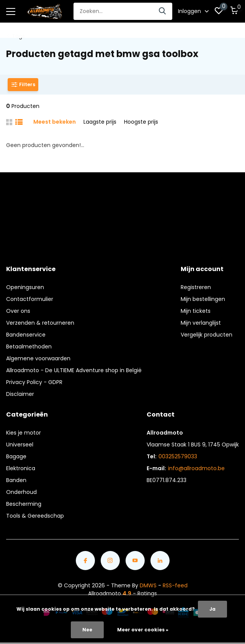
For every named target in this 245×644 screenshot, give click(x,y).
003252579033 (178, 456)
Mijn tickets (196, 311)
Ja (212, 609)
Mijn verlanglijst (201, 323)
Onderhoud (21, 492)
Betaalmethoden (29, 347)
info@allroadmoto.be (196, 468)
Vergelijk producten (207, 335)
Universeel (20, 445)
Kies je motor (24, 433)
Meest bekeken (55, 122)
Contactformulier (30, 299)
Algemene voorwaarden (38, 358)
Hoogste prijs (141, 122)
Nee (87, 630)
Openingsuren (25, 287)
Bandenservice (26, 335)
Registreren (196, 287)
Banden (16, 480)
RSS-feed (175, 585)
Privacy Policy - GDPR (34, 382)
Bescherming (24, 504)
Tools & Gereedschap (35, 516)
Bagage (16, 456)
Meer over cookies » (143, 630)
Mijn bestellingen (203, 299)
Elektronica (21, 468)
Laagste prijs (100, 122)
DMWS (148, 585)
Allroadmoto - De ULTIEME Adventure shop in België (74, 370)
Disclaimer (20, 394)
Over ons (18, 311)
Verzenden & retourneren (40, 323)
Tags (18, 36)
